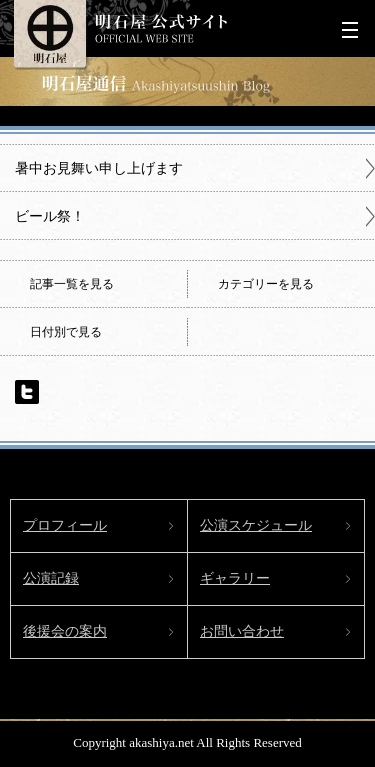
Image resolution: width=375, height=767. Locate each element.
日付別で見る (66, 332)
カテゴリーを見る (266, 284)
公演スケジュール (256, 525)
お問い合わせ (242, 631)
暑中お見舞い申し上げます (99, 168)
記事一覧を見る (72, 284)
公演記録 (51, 578)
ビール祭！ (50, 216)
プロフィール (65, 525)
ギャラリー (235, 578)
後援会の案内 (65, 631)
